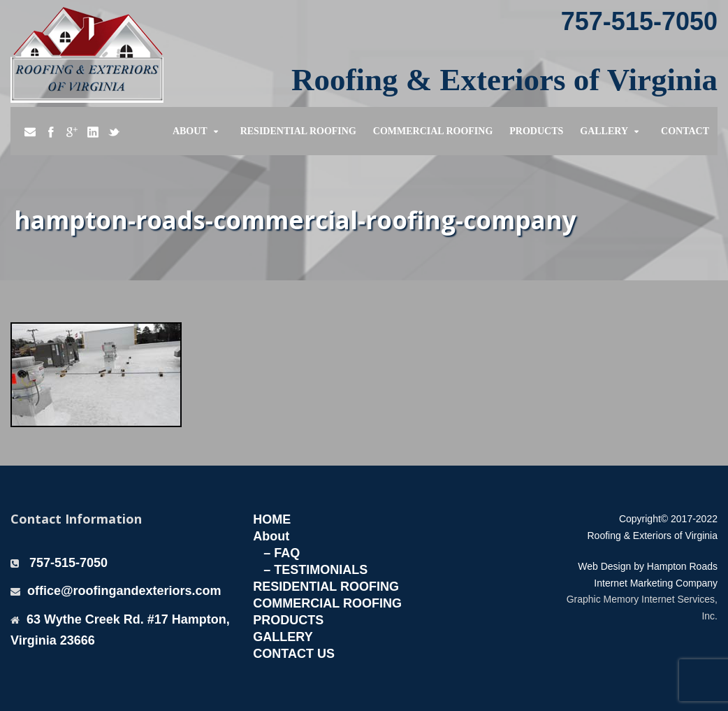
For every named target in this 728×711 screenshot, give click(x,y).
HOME (272, 519)
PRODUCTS (288, 620)
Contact (685, 131)
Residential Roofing (298, 131)
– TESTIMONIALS (315, 570)
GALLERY (283, 637)
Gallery (604, 131)
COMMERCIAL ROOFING (327, 603)
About (190, 131)
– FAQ (282, 553)
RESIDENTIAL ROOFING (326, 587)
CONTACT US (294, 654)
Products (536, 131)
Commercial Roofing (433, 131)
